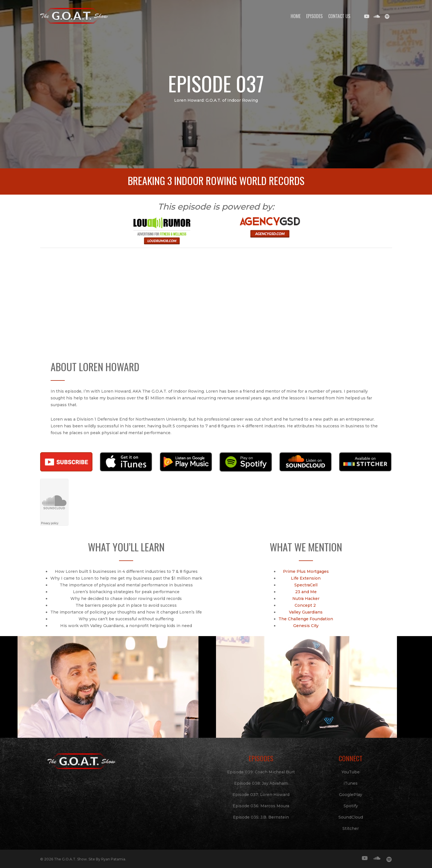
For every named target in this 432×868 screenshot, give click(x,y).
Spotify (351, 806)
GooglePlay (351, 795)
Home (296, 16)
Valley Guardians (306, 612)
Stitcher (351, 828)
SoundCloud (351, 817)
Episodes (314, 16)
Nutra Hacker (306, 599)
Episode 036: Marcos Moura (261, 806)
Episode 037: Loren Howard (261, 795)
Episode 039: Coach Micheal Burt (261, 772)
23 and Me (306, 592)
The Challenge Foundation (306, 619)
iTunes (351, 783)
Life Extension (306, 578)
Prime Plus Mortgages (306, 571)
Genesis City (306, 626)
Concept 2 (306, 605)
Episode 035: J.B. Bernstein (261, 817)
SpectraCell (306, 585)
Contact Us (339, 16)
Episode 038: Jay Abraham (261, 783)
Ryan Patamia (113, 859)
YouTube (351, 772)
